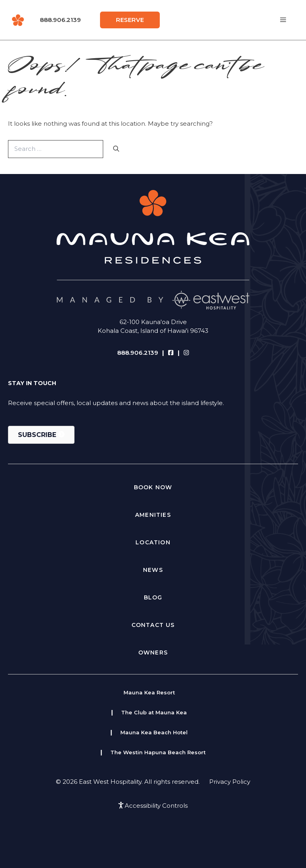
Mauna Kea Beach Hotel (154, 732)
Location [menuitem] (153, 542)
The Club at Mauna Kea (154, 712)
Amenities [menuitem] (153, 515)
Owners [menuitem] (153, 652)
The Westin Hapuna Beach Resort (158, 752)
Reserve (130, 20)
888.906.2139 (60, 20)
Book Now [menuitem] (153, 487)
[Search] (116, 149)
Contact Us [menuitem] (153, 625)
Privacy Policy (230, 782)
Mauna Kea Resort (149, 692)
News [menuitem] (153, 570)
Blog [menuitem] (153, 597)
